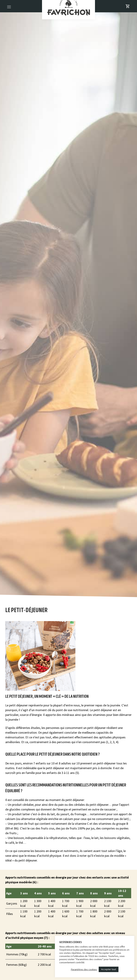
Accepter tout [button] (109, 969)
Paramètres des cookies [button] (84, 969)
